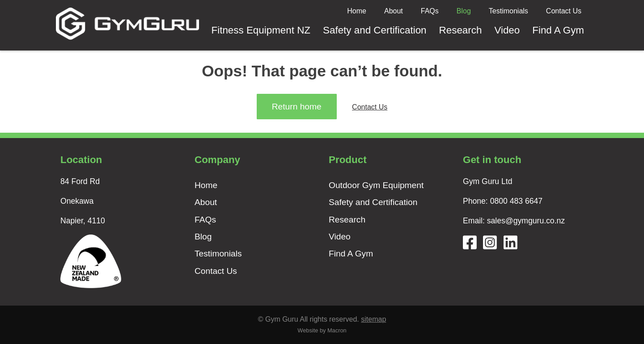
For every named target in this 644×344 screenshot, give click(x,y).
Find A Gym (558, 30)
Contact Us (564, 11)
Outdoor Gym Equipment (376, 185)
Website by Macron (322, 330)
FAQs (430, 11)
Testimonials (508, 11)
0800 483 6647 (516, 201)
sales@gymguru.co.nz (526, 221)
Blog (464, 11)
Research (461, 30)
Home (357, 11)
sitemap (373, 319)
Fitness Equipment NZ (261, 30)
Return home (297, 107)
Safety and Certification (375, 30)
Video (507, 30)
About (394, 11)
